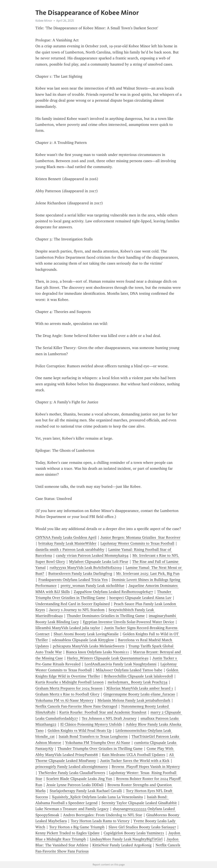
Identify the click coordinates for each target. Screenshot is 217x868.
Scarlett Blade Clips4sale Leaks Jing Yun (79, 779)
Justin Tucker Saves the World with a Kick (135, 761)
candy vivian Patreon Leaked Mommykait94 (92, 555)
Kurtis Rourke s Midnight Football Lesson (70, 682)
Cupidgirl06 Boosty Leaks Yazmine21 (134, 833)
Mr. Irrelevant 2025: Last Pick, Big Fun (148, 574)
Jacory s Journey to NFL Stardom (77, 610)
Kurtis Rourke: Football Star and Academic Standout (103, 712)
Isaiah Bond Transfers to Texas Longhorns (93, 736)
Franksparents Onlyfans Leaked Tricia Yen (73, 580)
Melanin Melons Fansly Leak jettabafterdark (134, 700)
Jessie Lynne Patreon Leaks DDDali (75, 785)
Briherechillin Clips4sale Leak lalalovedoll (138, 676)
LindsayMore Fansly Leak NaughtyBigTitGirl (126, 839)
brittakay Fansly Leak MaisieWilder (67, 543)
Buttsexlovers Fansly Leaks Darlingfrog (80, 574)
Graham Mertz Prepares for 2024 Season (69, 688)
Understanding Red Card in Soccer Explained (73, 604)
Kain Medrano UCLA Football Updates (134, 755)
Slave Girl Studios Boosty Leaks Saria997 (142, 827)
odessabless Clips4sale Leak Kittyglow (83, 640)
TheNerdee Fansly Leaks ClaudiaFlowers (72, 773)
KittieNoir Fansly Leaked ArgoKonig (122, 845)
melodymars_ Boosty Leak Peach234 (138, 682)
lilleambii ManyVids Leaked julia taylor (68, 628)
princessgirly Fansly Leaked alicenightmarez (72, 767)
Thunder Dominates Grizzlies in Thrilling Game (106, 616)
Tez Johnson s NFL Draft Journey (109, 718)
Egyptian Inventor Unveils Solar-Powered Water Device (129, 622)
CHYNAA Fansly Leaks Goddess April (66, 537)
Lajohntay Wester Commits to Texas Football (137, 543)
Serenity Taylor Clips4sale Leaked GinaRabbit (139, 803)
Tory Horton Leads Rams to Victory (100, 821)
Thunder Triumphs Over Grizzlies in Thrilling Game (100, 749)
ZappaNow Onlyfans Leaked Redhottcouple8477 (113, 592)
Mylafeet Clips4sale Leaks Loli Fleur (99, 562)
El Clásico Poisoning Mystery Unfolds (91, 724)
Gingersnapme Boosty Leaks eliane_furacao (139, 694)
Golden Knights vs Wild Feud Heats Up (80, 731)
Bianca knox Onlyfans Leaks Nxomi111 (97, 652)
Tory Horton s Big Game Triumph (77, 827)
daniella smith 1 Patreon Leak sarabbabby (70, 550)
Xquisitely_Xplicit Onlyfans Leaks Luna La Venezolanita (97, 797)
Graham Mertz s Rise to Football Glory (67, 694)
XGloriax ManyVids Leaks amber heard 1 (140, 688)
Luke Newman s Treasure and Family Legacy (72, 809)
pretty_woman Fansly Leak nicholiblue (93, 586)
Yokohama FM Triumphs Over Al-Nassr (98, 743)
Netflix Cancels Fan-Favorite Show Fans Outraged (76, 706)
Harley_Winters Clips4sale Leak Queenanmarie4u (108, 658)
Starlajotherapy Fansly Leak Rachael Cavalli (86, 791)
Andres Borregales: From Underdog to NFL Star (103, 815)
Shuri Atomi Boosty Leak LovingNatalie (86, 634)
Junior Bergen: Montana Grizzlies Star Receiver (140, 537)
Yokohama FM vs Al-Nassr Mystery (64, 700)
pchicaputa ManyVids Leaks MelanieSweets (89, 646)
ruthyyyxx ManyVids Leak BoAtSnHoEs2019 (86, 568)
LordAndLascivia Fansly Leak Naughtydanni (120, 664)
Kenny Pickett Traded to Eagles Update (67, 833)
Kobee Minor (44, 21)
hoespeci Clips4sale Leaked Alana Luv (140, 598)
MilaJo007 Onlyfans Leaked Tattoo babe (129, 670)
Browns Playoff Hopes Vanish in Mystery (146, 767)
